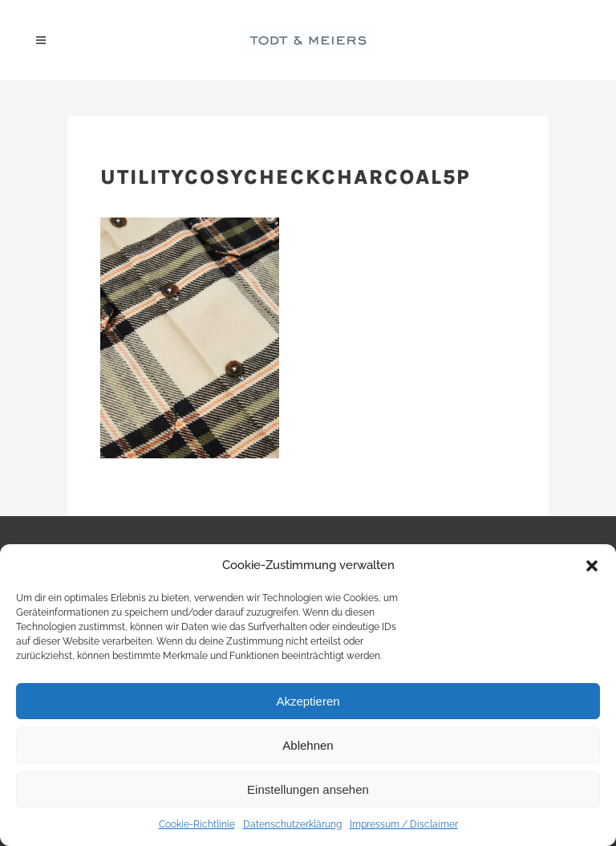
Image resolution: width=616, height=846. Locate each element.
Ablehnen (308, 745)
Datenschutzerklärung (292, 824)
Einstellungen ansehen (308, 789)
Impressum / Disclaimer (404, 824)
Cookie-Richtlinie (197, 824)
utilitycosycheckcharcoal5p (286, 177)
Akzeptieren (308, 701)
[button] (592, 566)
